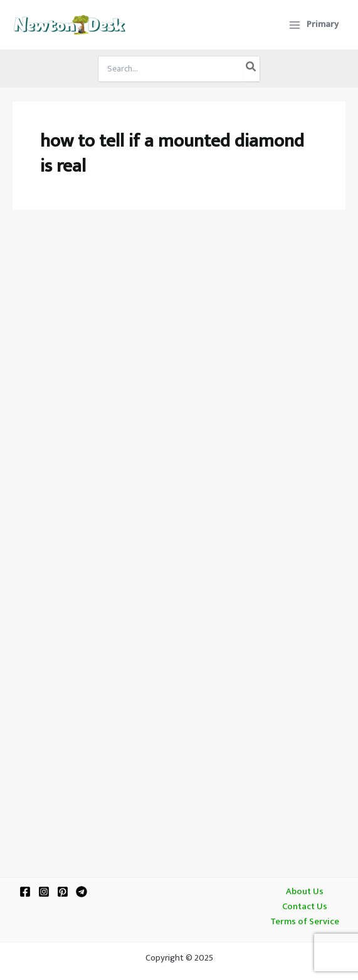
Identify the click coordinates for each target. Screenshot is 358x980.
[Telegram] (82, 892)
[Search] (251, 69)
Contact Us (305, 907)
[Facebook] (25, 892)
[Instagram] (44, 892)
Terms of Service (305, 922)
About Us (305, 892)
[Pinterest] (63, 892)
